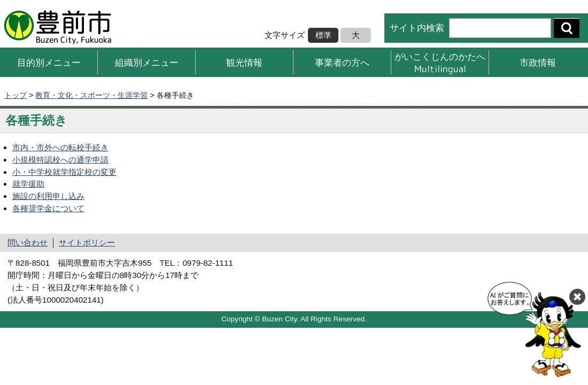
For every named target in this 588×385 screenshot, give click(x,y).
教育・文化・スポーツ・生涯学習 (91, 95)
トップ (16, 95)
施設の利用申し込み (48, 196)
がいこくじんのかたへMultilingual (440, 62)
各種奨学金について (48, 208)
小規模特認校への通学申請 (60, 160)
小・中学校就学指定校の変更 (64, 172)
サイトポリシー (87, 242)
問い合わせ (28, 242)
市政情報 (538, 62)
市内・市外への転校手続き (60, 147)
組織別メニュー (147, 62)
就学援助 (28, 184)
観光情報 (244, 62)
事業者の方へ (342, 62)
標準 (323, 35)
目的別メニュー (49, 62)
